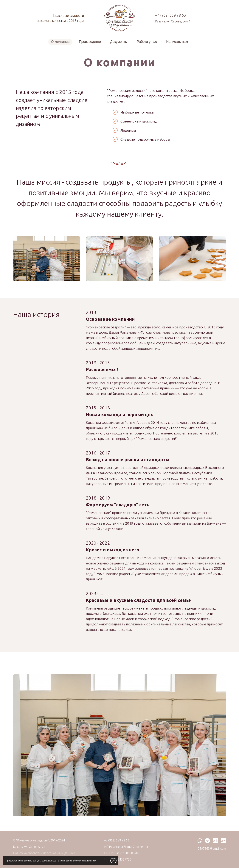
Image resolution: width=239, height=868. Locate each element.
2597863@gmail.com (212, 849)
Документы (119, 42)
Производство (90, 42)
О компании (60, 42)
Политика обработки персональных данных (44, 853)
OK (113, 861)
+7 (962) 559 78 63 (170, 15)
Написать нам (177, 42)
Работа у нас (147, 42)
